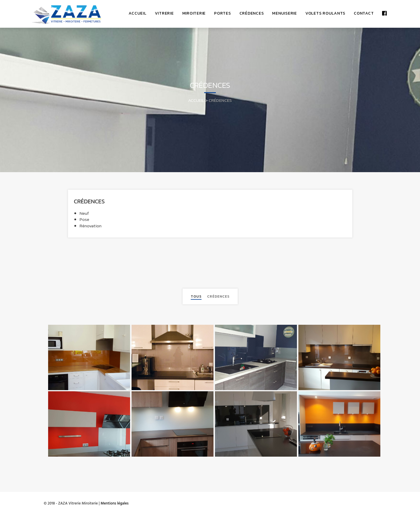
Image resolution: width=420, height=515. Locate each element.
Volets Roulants (325, 13)
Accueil (196, 100)
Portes (223, 13)
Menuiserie (285, 13)
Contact (364, 13)
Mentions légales (115, 503)
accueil (137, 13)
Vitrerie (164, 13)
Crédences (252, 13)
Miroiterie (194, 13)
